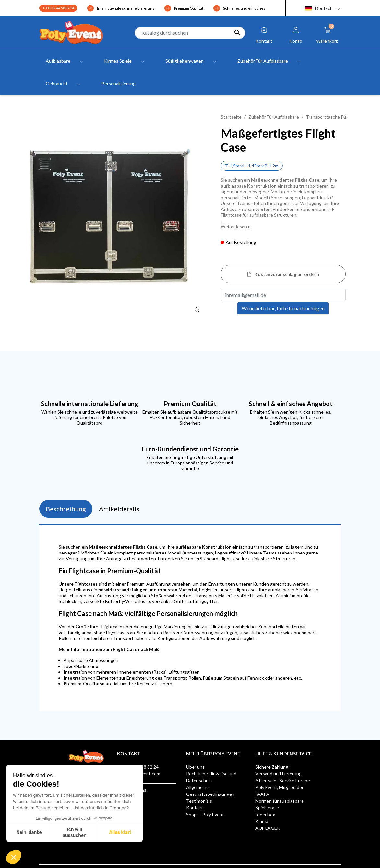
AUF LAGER (268, 828)
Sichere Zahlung (272, 767)
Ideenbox (265, 814)
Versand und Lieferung (279, 774)
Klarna (262, 821)
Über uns (195, 767)
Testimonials (199, 801)
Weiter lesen (234, 227)
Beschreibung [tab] (66, 509)
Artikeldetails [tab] (119, 509)
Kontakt (195, 808)
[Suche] (190, 33)
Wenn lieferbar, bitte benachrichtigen (283, 308)
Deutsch (319, 8)
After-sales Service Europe (283, 780)
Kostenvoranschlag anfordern (287, 274)
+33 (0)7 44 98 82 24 (58, 8)
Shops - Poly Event (205, 814)
